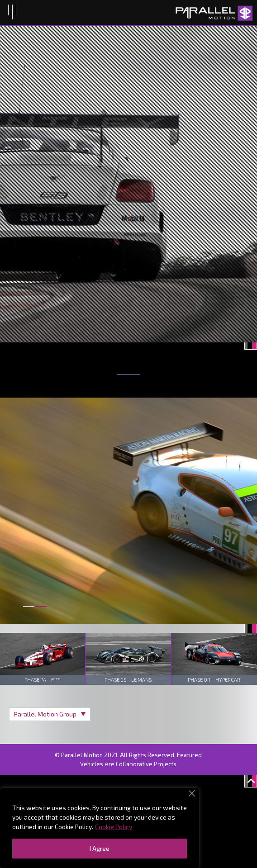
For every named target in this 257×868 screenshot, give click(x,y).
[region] (100, 828)
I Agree (100, 848)
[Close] (192, 793)
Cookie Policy (114, 827)
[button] (29, 612)
